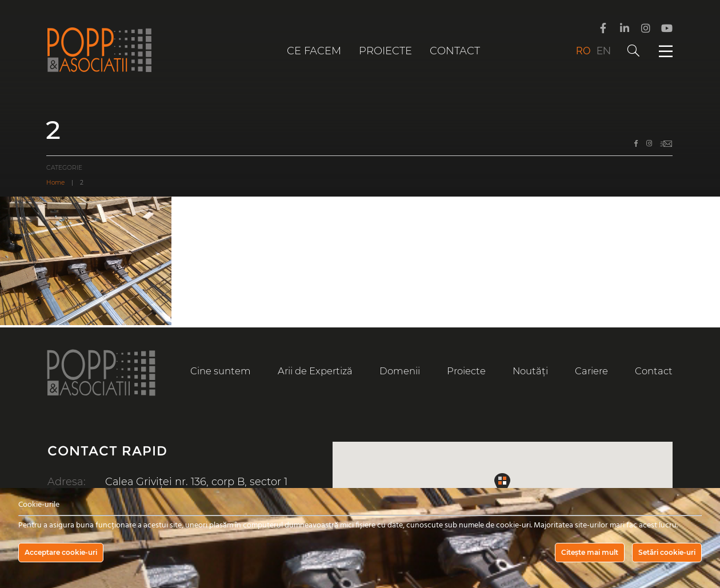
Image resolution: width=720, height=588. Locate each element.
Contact (455, 51)
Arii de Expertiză (315, 371)
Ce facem (314, 51)
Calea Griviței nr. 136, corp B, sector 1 (197, 482)
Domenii (400, 371)
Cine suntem (221, 371)
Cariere (591, 371)
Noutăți (530, 371)
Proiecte (385, 51)
